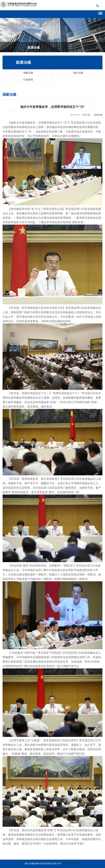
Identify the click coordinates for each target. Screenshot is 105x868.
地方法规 (77, 73)
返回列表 (98, 115)
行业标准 (28, 80)
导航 (102, 13)
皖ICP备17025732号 (72, 864)
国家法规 (28, 73)
